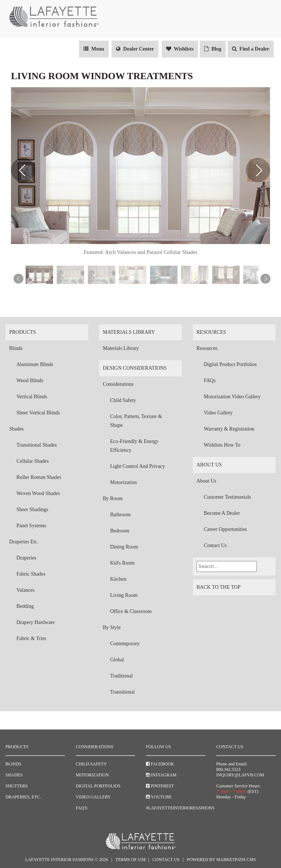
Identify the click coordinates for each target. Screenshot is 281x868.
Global (117, 660)
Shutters (17, 786)
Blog (213, 49)
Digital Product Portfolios (230, 364)
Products (23, 332)
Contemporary (125, 644)
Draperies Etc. (24, 542)
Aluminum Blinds (35, 364)
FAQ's (82, 808)
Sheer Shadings (32, 509)
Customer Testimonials (227, 497)
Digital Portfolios (98, 786)
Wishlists (180, 49)
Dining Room (124, 547)
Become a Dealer (222, 513)
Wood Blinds (30, 381)
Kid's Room (122, 563)
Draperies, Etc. (23, 797)
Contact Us (215, 545)
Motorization (123, 482)
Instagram (161, 775)
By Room (113, 498)
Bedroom (120, 531)
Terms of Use (131, 860)
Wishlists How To (222, 445)
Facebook (160, 764)
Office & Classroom (131, 611)
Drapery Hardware (36, 622)
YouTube (159, 797)
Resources (211, 332)
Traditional (121, 676)
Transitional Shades (37, 445)
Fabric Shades (31, 574)
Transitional (122, 692)
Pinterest (160, 786)
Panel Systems (31, 526)
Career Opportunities (225, 529)
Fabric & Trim (31, 638)
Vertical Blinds (32, 397)
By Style (112, 627)
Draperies (26, 558)
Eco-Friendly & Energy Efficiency (134, 446)
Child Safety (123, 400)
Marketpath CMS (236, 860)
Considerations (118, 384)
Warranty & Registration (229, 429)
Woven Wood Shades (38, 493)
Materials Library (129, 332)
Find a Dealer (251, 49)
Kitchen (118, 579)
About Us (209, 465)
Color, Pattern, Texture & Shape (136, 421)
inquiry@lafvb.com (240, 775)
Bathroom (120, 515)
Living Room (124, 595)
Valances (26, 590)
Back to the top (234, 589)
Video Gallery (218, 413)
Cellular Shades (33, 461)
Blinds (16, 348)
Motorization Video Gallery (232, 397)
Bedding (25, 606)
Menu (94, 49)
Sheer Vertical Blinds (38, 413)
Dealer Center (135, 49)
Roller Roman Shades (39, 477)
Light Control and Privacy (138, 466)
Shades (16, 429)
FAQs (210, 381)
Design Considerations (135, 368)
